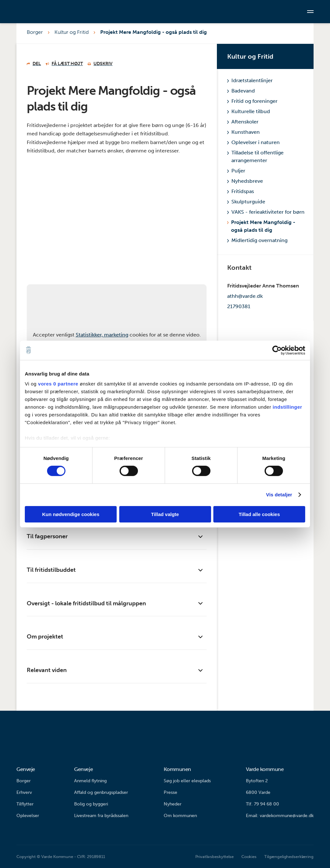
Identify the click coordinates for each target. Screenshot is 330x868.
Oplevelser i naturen (253, 142)
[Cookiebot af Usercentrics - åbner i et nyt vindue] (277, 350)
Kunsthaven (243, 132)
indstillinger (287, 407)
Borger (35, 32)
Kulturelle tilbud (249, 111)
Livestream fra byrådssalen (101, 816)
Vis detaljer (279, 495)
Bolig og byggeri (91, 804)
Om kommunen (180, 816)
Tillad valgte (165, 514)
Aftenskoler (243, 122)
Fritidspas (241, 191)
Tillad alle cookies (259, 514)
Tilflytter (25, 804)
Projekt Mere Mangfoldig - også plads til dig (154, 32)
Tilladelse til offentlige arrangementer (255, 156)
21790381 (239, 306)
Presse (170, 792)
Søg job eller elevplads (187, 781)
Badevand (241, 91)
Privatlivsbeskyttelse (214, 857)
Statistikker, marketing (102, 335)
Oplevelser (28, 816)
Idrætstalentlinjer (250, 80)
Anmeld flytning (90, 781)
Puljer (236, 171)
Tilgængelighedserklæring (289, 857)
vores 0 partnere (58, 384)
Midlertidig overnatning (257, 240)
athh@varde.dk (245, 296)
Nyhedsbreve (245, 181)
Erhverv (24, 792)
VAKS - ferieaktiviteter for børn (266, 212)
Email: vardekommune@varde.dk (280, 816)
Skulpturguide (246, 202)
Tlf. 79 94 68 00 (262, 804)
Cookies (249, 857)
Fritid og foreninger (252, 101)
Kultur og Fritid (72, 32)
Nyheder (173, 804)
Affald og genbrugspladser (101, 792)
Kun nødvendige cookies (71, 514)
